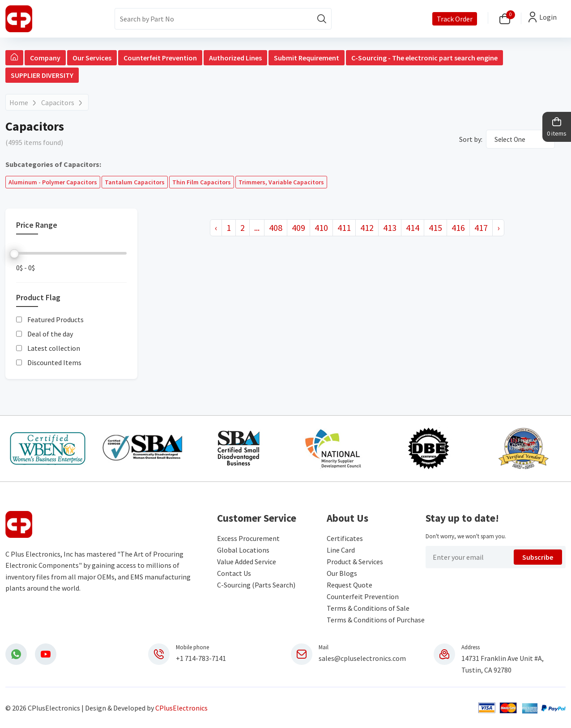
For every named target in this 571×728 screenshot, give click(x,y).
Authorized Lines (235, 58)
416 (458, 228)
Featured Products (55, 320)
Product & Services (355, 562)
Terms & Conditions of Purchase (376, 620)
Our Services (92, 58)
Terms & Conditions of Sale (368, 608)
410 (321, 228)
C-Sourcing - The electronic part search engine (424, 58)
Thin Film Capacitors (202, 182)
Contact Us (234, 573)
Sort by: (471, 139)
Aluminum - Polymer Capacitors (53, 182)
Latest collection (54, 349)
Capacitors (58, 102)
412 (367, 228)
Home (19, 102)
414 (413, 228)
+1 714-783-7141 (201, 658)
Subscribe (538, 557)
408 (276, 228)
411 (344, 228)
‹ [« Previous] (216, 228)
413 (390, 228)
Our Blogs (342, 573)
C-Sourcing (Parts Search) (256, 585)
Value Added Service (247, 562)
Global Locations (243, 550)
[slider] (14, 254)
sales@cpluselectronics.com (362, 658)
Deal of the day (50, 334)
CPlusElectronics (181, 708)
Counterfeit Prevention (160, 58)
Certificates (345, 538)
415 (435, 228)
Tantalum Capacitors (135, 182)
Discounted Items (54, 363)
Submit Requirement (307, 58)
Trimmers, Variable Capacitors (281, 182)
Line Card (341, 550)
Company (45, 58)
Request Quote (349, 585)
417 (481, 228)
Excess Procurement (248, 538)
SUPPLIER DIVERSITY (42, 75)
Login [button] (548, 17)
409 (298, 228)
